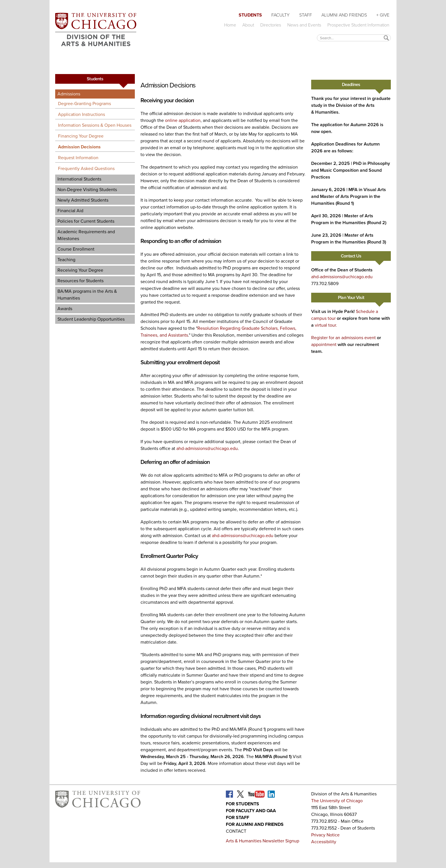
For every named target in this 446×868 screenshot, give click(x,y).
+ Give (383, 15)
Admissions (69, 94)
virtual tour (325, 325)
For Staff (238, 817)
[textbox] (354, 38)
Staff (306, 15)
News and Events (304, 25)
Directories (271, 25)
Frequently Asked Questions (86, 168)
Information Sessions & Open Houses (95, 125)
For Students (242, 804)
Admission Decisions (79, 147)
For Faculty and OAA (251, 811)
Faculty (280, 15)
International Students (79, 179)
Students (250, 15)
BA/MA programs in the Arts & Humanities (87, 295)
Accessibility (324, 842)
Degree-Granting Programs (84, 104)
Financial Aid (70, 211)
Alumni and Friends (344, 15)
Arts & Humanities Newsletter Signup (263, 841)
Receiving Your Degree (80, 270)
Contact (236, 831)
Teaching (66, 260)
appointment (324, 344)
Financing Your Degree (81, 136)
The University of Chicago (337, 801)
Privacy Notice (325, 835)
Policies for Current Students (86, 221)
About (248, 25)
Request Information (78, 158)
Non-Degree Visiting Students (87, 190)
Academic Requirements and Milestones (86, 235)
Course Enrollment (76, 249)
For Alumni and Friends (255, 824)
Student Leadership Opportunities (91, 319)
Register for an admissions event (343, 338)
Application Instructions (81, 114)
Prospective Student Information (358, 25)
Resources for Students (80, 281)
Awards (65, 309)
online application (183, 120)
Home (230, 25)
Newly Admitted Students (83, 200)
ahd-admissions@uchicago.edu (207, 448)
